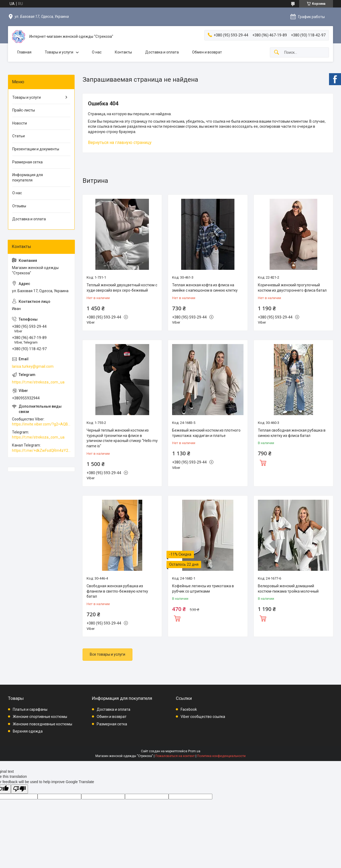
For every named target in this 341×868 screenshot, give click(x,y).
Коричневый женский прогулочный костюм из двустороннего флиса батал (292, 288)
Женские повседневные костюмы (42, 724)
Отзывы (19, 206)
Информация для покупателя (28, 177)
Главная (24, 52)
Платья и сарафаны (30, 709)
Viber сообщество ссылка (203, 717)
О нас (97, 52)
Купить (263, 462)
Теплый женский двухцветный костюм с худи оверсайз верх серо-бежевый (122, 288)
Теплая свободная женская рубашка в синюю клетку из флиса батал (292, 433)
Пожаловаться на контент (175, 756)
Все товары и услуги (107, 654)
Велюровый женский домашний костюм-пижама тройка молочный (288, 589)
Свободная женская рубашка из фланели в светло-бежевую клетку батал (117, 591)
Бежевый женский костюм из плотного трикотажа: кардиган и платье (206, 433)
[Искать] (277, 53)
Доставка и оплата (162, 52)
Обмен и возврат (207, 52)
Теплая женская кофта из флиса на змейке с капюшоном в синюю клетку (205, 288)
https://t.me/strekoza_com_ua (38, 382)
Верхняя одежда (28, 731)
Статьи (19, 136)
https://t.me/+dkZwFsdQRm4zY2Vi (41, 450)
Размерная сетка (27, 162)
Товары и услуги (59, 52)
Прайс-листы (24, 110)
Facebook (189, 709)
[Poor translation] (19, 789)
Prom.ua (194, 751)
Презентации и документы (36, 149)
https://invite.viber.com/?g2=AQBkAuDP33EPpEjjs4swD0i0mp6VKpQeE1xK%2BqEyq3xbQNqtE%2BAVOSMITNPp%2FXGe (41, 424)
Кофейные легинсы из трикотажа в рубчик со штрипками (203, 589)
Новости (20, 123)
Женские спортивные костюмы (40, 717)
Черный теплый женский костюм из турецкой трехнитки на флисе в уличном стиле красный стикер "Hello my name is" (122, 438)
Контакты (123, 52)
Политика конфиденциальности (221, 756)
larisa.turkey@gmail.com (33, 366)
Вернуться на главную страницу (120, 142)
